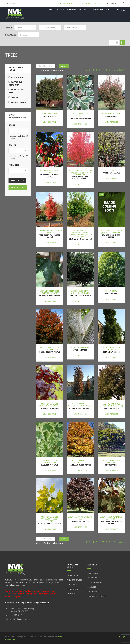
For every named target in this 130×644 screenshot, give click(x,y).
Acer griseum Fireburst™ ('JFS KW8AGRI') (50, 231)
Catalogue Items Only (15, 83)
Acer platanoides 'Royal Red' (80, 518)
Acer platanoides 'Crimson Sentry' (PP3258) (80, 405)
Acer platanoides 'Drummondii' (50, 461)
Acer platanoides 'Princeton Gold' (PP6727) (50, 519)
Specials (14, 97)
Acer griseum (111, 170)
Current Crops (17, 102)
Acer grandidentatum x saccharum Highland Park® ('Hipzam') (80, 172)
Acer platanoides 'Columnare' (111, 348)
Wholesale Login (73, 566)
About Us (92, 565)
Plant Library (71, 10)
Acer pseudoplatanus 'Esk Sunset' (111, 518)
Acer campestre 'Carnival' (80, 115)
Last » (120, 70)
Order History (73, 589)
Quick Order (72, 585)
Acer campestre (50, 114)
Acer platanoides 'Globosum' (111, 461)
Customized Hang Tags (97, 596)
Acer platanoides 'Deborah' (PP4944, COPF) (111, 405)
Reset (18, 187)
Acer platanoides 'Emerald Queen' (80, 461)
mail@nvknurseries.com (20, 619)
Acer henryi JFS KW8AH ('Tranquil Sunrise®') (111, 232)
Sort (9, 27)
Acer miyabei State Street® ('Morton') (80, 292)
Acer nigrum (111, 291)
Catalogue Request (56, 10)
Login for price (50, 122)
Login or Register (68, 3)
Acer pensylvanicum (80, 347)
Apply (17, 180)
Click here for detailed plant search (49, 70)
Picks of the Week (16, 91)
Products (84, 10)
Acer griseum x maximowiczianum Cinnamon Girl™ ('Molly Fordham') (80, 234)
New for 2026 (16, 77)
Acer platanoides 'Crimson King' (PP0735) (50, 405)
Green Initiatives (97, 10)
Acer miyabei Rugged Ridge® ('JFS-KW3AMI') (50, 292)
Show (11, 35)
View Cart (71, 594)
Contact (110, 10)
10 (114, 70)
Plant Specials (85, 3)
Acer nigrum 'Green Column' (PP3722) (50, 348)
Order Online (73, 575)
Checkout (98, 3)
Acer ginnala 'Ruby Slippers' (50, 171)
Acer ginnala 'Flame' (111, 114)
